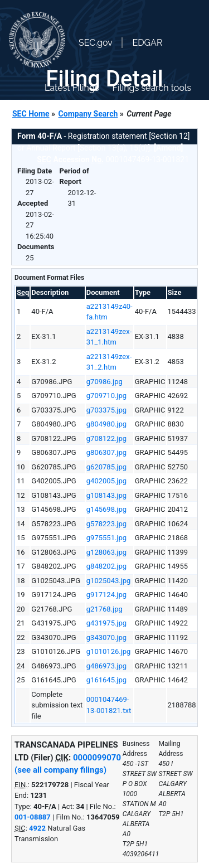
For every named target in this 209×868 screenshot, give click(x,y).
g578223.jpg (106, 524)
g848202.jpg (106, 566)
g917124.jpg (106, 595)
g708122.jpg (106, 438)
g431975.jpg (106, 623)
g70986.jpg (104, 382)
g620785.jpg (106, 467)
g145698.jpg (106, 509)
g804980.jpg (106, 424)
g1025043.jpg (109, 581)
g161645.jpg (106, 680)
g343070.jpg (106, 637)
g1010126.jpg (109, 651)
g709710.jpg (106, 396)
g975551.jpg (106, 538)
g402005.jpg (106, 481)
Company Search (88, 114)
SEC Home (31, 114)
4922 (37, 828)
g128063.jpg (106, 552)
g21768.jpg (104, 609)
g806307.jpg (106, 452)
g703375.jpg (106, 410)
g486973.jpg (106, 666)
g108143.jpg (106, 495)
